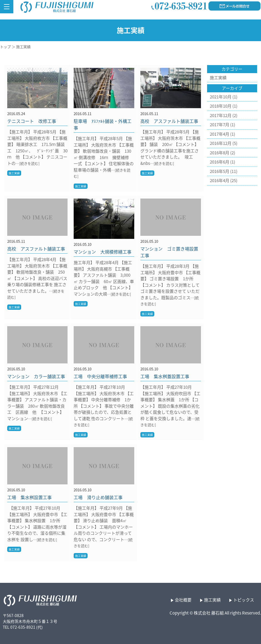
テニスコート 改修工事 (32, 121)
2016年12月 (221, 143)
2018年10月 (221, 106)
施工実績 (14, 173)
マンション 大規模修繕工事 (103, 252)
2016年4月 (220, 180)
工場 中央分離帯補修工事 (100, 376)
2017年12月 (221, 115)
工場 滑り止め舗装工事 (98, 497)
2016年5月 (220, 171)
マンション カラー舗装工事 (36, 376)
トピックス (244, 600)
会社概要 (183, 600)
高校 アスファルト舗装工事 (169, 121)
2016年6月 (220, 162)
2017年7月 (220, 125)
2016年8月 (220, 153)
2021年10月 (221, 97)
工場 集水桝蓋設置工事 (165, 376)
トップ (5, 47)
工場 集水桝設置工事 (29, 497)
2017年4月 (220, 134)
